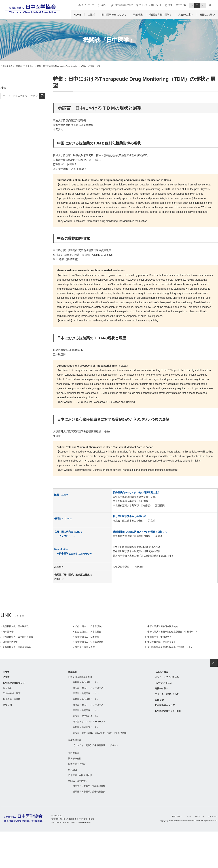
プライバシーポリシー (195, 816)
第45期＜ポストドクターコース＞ (89, 722)
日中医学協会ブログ (124, 5)
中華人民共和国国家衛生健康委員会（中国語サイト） (173, 632)
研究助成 (73, 770)
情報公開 (7, 705)
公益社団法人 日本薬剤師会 (17, 647)
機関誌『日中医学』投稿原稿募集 (89, 786)
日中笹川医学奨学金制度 (80, 677)
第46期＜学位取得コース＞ (86, 699)
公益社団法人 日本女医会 (88, 632)
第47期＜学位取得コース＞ (86, 682)
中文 (170, 5)
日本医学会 (8, 632)
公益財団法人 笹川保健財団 (89, 642)
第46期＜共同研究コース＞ (86, 710)
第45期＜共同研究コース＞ (86, 727)
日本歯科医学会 (10, 642)
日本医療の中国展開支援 (80, 775)
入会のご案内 (186, 15)
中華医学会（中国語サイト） (162, 637)
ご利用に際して (176, 816)
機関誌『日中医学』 (161, 15)
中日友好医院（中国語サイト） (163, 642)
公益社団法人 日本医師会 (16, 626)
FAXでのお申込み (164, 683)
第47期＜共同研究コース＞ (86, 693)
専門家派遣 (74, 753)
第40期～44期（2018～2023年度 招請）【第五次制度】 (101, 733)
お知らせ (104, 5)
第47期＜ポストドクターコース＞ (89, 688)
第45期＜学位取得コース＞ (86, 716)
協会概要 (7, 688)
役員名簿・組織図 (12, 699)
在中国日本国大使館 (85, 647)
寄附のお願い (207, 15)
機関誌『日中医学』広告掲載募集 (89, 792)
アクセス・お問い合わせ (150, 5)
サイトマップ (88, 5)
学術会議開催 (75, 740)
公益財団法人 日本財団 (87, 637)
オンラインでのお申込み (167, 677)
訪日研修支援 (75, 759)
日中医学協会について (114, 15)
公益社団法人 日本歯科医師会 (18, 637)
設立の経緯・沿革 (12, 693)
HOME (78, 15)
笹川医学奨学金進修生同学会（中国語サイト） (170, 647)
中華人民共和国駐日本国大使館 (163, 626)
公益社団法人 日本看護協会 (89, 626)
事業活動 (138, 15)
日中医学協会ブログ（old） (169, 711)
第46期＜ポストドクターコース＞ (89, 705)
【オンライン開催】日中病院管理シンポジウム (96, 745)
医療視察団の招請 (77, 764)
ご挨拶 (91, 15)
